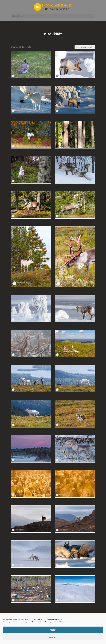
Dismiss (53, 637)
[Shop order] (85, 47)
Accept (53, 630)
